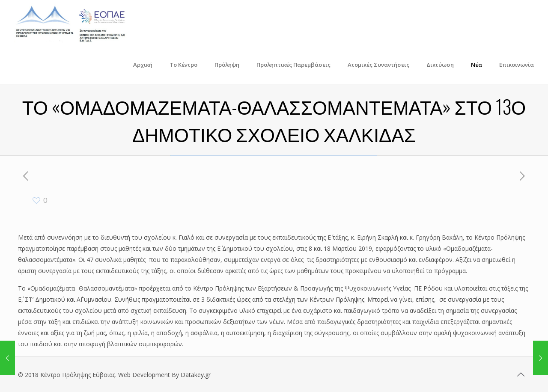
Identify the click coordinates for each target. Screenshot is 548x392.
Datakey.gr (196, 375)
